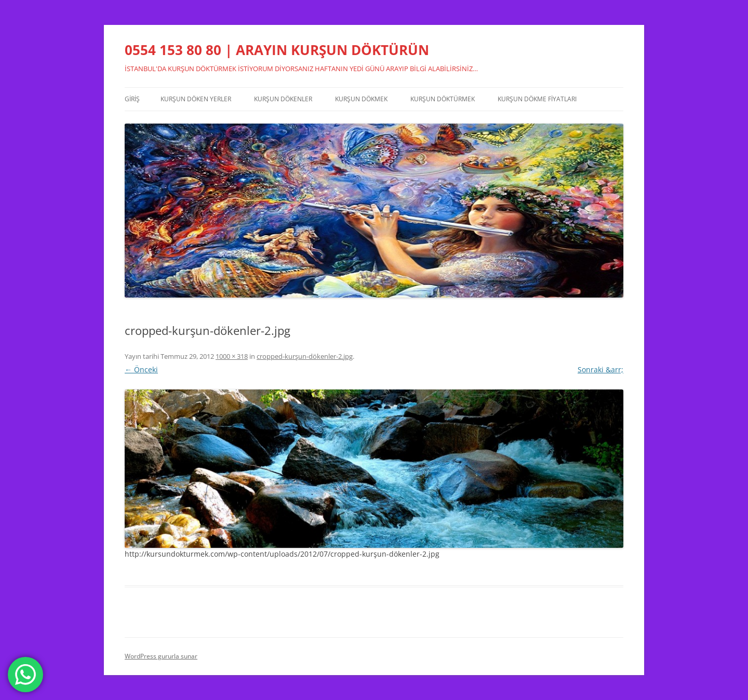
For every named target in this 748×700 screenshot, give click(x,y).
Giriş (132, 99)
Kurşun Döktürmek (443, 99)
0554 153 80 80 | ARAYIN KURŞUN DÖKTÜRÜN (277, 50)
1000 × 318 (232, 356)
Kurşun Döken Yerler (196, 99)
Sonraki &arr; (600, 369)
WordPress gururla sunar (161, 656)
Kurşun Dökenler (283, 99)
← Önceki (141, 369)
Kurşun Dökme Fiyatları (537, 99)
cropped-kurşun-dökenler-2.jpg (305, 356)
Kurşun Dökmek (361, 99)
